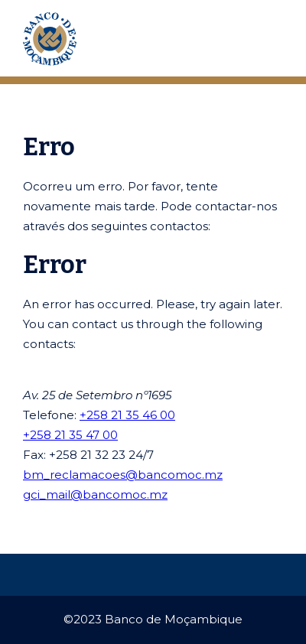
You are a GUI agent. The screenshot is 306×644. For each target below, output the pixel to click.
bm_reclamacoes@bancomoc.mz (123, 475)
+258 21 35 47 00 (70, 435)
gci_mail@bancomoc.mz (95, 494)
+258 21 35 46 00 (127, 415)
